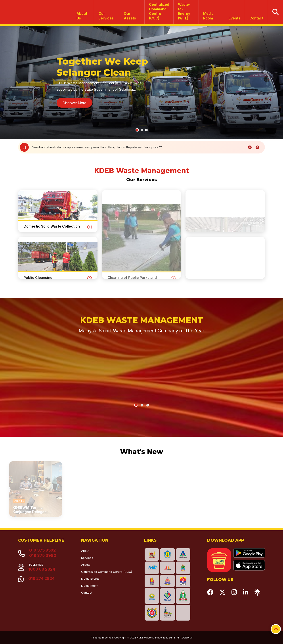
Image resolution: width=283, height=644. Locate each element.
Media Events (90, 579)
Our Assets (130, 16)
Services (87, 558)
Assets (86, 565)
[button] (137, 130)
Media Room (208, 16)
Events (234, 18)
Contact (256, 18)
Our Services (106, 16)
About (85, 551)
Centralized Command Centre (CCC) (107, 572)
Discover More (74, 103)
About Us (82, 16)
